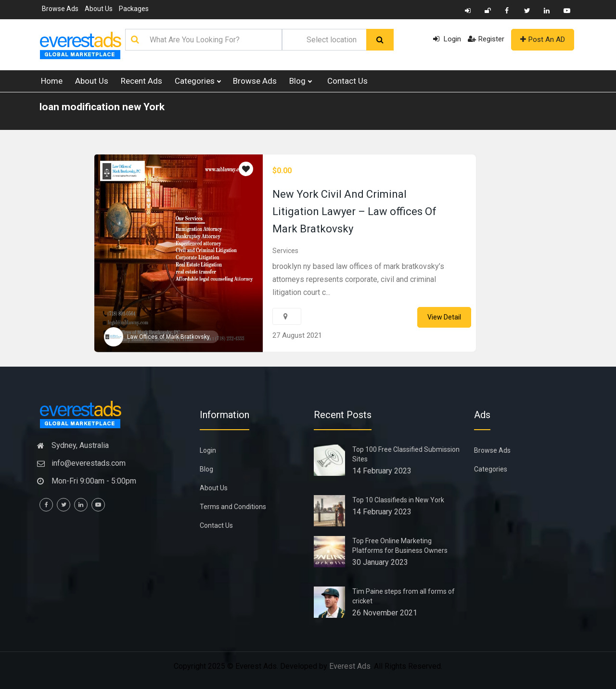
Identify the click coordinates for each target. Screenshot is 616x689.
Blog (300, 81)
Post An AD (543, 39)
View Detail (444, 317)
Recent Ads (141, 81)
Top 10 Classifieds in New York (398, 500)
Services (285, 251)
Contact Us (347, 81)
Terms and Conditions (233, 507)
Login (447, 39)
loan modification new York (102, 107)
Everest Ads (350, 666)
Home (52, 81)
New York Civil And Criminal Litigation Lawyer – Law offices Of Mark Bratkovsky (354, 211)
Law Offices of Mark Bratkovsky (168, 337)
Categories (198, 81)
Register (486, 39)
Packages (134, 9)
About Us (99, 9)
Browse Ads (60, 9)
